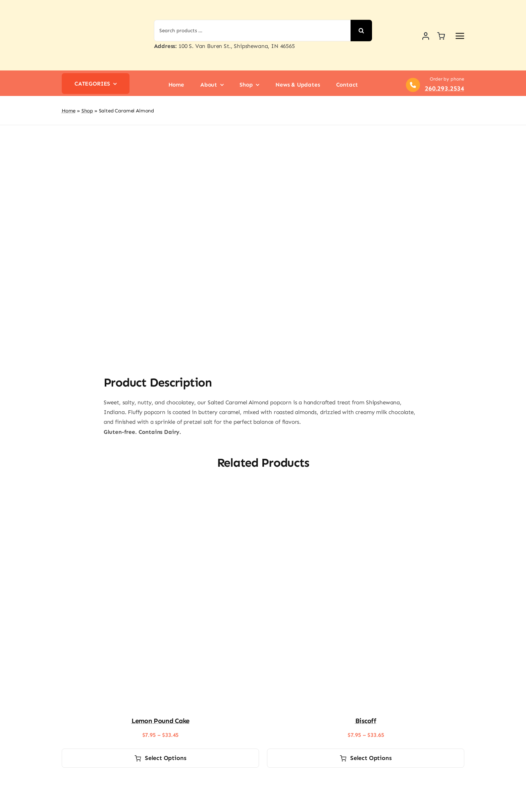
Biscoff (366, 674)
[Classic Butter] (160, 736)
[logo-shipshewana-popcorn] (94, 6)
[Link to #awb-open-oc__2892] (460, 36)
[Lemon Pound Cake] (160, 444)
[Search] (361, 31)
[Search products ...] (252, 31)
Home (69, 111)
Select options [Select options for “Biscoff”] (366, 711)
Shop (87, 111)
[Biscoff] (366, 444)
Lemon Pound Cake (161, 674)
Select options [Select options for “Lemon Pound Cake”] (161, 711)
